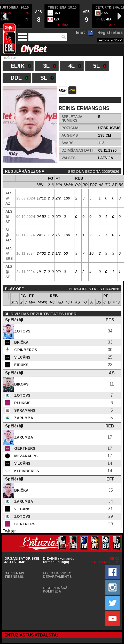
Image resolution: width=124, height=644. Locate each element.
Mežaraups (25, 456)
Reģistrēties (110, 32)
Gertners (24, 448)
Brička (21, 342)
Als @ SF (9, 217)
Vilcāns (22, 357)
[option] (38, 16)
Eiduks (21, 365)
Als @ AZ (9, 198)
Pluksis (22, 403)
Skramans (24, 410)
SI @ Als (9, 235)
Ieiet (80, 32)
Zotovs (22, 331)
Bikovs (21, 384)
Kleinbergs (26, 471)
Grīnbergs (25, 350)
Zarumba (23, 418)
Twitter (9, 531)
